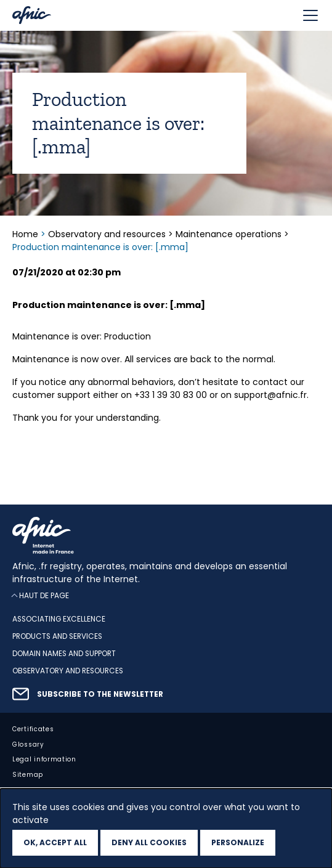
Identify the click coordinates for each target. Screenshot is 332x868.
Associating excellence (59, 619)
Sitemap (28, 775)
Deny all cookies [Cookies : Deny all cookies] (149, 842)
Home (26, 234)
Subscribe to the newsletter (100, 694)
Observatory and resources (107, 234)
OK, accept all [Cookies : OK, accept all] (55, 842)
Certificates (33, 729)
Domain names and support (64, 654)
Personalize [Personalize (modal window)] (238, 842)
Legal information (44, 759)
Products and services (57, 636)
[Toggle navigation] (310, 15)
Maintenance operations (229, 234)
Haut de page (44, 595)
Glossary (28, 744)
